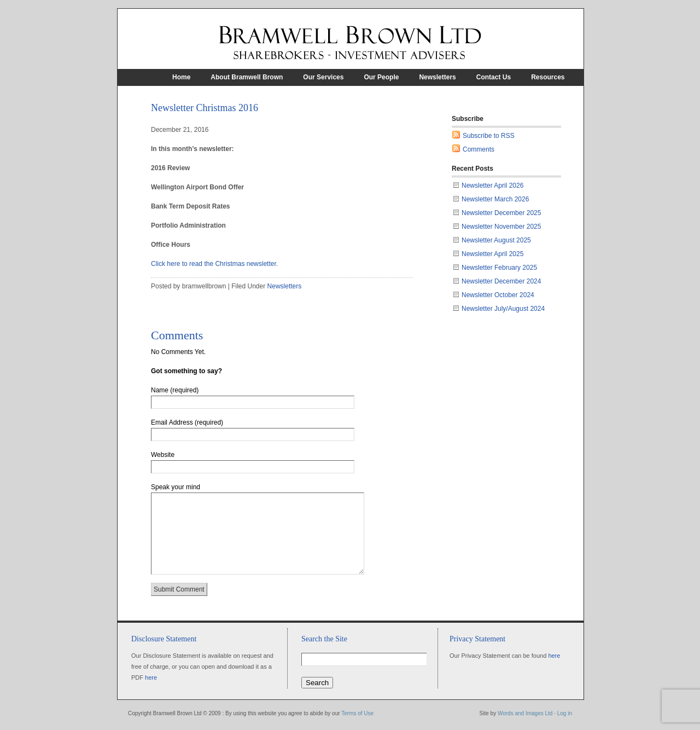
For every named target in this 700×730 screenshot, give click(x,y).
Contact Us (494, 77)
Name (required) (175, 390)
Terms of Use (357, 713)
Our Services (323, 77)
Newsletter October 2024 (498, 295)
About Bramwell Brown (247, 77)
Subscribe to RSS (489, 136)
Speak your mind (176, 487)
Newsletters (437, 77)
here (151, 677)
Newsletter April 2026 (492, 186)
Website (163, 455)
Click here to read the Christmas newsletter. (214, 264)
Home (181, 77)
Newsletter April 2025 (492, 254)
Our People (381, 77)
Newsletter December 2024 (501, 281)
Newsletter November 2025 (501, 227)
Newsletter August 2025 (496, 240)
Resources (548, 77)
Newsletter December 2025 (501, 213)
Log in (565, 713)
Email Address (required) (187, 422)
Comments (479, 149)
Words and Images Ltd (525, 713)
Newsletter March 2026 (495, 199)
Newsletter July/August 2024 (503, 309)
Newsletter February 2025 (499, 268)
